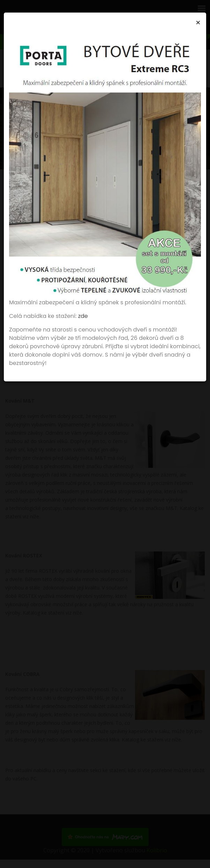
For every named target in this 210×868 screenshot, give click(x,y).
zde (83, 316)
